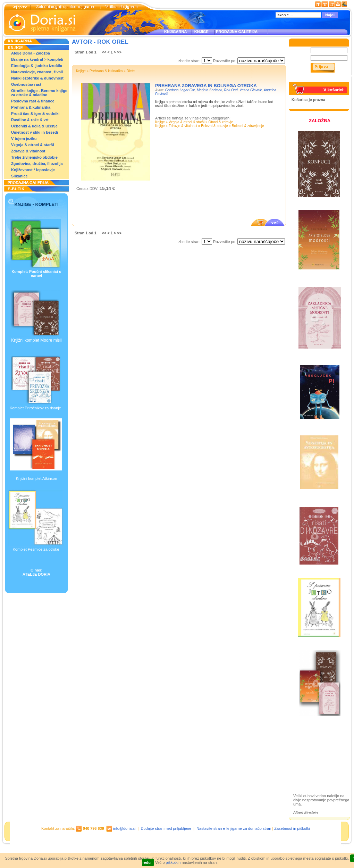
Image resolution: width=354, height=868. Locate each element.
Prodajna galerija (316, 760)
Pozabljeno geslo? (308, 80)
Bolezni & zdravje (214, 126)
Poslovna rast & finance (33, 101)
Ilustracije (309, 768)
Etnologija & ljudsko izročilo (37, 66)
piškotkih (173, 862)
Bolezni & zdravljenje (248, 126)
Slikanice (19, 176)
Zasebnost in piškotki (292, 828)
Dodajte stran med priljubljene (166, 828)
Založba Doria (313, 739)
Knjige (81, 71)
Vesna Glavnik (251, 90)
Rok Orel (231, 90)
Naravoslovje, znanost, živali (37, 72)
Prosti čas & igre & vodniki (35, 114)
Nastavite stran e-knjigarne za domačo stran (234, 828)
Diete (131, 71)
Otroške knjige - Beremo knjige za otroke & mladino (39, 93)
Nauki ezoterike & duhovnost (37, 78)
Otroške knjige (314, 748)
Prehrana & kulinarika (31, 107)
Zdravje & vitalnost (28, 151)
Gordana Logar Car (180, 90)
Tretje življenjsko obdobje (34, 157)
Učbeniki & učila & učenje (34, 126)
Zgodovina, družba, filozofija (37, 164)
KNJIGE (200, 32)
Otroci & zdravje (221, 122)
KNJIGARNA (175, 32)
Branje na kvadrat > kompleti (37, 59)
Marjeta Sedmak (209, 90)
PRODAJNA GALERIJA (237, 32)
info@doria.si (124, 828)
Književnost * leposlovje (33, 170)
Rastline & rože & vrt (30, 120)
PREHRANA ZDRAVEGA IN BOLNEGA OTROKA (206, 86)
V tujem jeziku (24, 139)
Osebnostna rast (26, 84)
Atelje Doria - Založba (31, 53)
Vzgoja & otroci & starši (32, 145)
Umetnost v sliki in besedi (35, 132)
